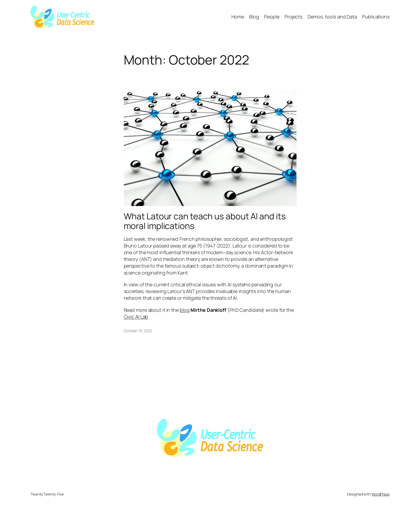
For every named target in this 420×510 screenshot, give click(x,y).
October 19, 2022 (138, 331)
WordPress (380, 494)
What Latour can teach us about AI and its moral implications (205, 221)
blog (185, 310)
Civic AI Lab (136, 317)
